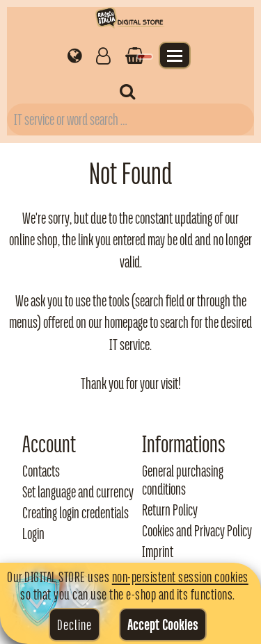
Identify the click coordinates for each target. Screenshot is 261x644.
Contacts (41, 471)
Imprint (158, 552)
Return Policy (170, 510)
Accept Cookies (163, 625)
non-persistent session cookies (180, 577)
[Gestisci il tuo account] (103, 55)
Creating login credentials (76, 513)
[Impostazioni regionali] (75, 55)
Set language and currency (78, 492)
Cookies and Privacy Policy (197, 531)
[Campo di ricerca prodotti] (130, 119)
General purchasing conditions (183, 480)
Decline (74, 625)
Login (33, 534)
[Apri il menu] (175, 55)
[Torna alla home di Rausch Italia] (130, 20)
